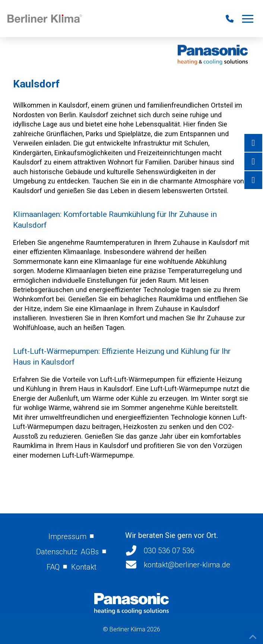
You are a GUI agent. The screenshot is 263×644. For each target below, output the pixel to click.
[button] (248, 19)
